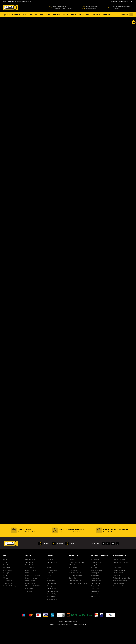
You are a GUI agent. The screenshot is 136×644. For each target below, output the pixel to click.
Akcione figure (95, 576)
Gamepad (50, 590)
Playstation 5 (29, 579)
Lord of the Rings (96, 597)
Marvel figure (95, 608)
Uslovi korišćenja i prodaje (121, 579)
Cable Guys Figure (96, 587)
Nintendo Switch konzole (32, 592)
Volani (49, 595)
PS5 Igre (5, 576)
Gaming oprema (27, 19)
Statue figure (95, 590)
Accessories (51, 597)
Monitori (49, 582)
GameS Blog (73, 595)
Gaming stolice (52, 600)
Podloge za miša (52, 587)
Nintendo (28, 590)
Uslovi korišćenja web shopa (68, 638)
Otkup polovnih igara (75, 582)
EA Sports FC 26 (8, 600)
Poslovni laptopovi (52, 611)
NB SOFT (71, 641)
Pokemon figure (96, 611)
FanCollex (94, 584)
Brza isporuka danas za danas (78, 600)
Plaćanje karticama (119, 587)
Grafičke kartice (52, 613)
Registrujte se (124, 1)
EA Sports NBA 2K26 (9, 597)
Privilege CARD (73, 584)
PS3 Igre (5, 595)
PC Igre (5, 592)
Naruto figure (95, 595)
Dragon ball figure (96, 603)
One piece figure (96, 600)
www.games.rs (59, 641)
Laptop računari (52, 605)
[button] (127, 14)
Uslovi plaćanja (118, 584)
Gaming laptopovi (52, 608)
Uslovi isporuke (118, 592)
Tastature (50, 576)
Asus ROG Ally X (30, 600)
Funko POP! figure (96, 579)
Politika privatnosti (119, 582)
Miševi (49, 584)
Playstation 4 (29, 582)
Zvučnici (49, 592)
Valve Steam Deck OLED (32, 603)
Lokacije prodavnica (75, 597)
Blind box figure (96, 613)
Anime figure (95, 592)
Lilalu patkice (95, 582)
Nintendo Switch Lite (31, 595)
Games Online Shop (8, 19)
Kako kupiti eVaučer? (75, 590)
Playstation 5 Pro (30, 576)
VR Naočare (28, 608)
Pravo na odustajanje (119, 600)
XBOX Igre (6, 590)
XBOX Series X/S (30, 584)
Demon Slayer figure (97, 605)
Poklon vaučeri (73, 587)
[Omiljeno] (131, 1)
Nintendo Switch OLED (32, 597)
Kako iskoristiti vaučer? (76, 592)
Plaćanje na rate (118, 590)
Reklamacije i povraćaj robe (121, 595)
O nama (71, 576)
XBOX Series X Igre (9, 587)
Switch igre (6, 584)
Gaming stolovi (52, 603)
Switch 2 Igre (7, 582)
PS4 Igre (5, 579)
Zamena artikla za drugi (120, 597)
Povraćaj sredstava (119, 603)
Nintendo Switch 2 (30, 587)
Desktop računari (52, 616)
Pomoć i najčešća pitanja (77, 579)
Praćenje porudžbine (119, 576)
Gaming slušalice (52, 579)
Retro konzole (29, 605)
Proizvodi (18, 19)
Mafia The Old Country (9, 603)
